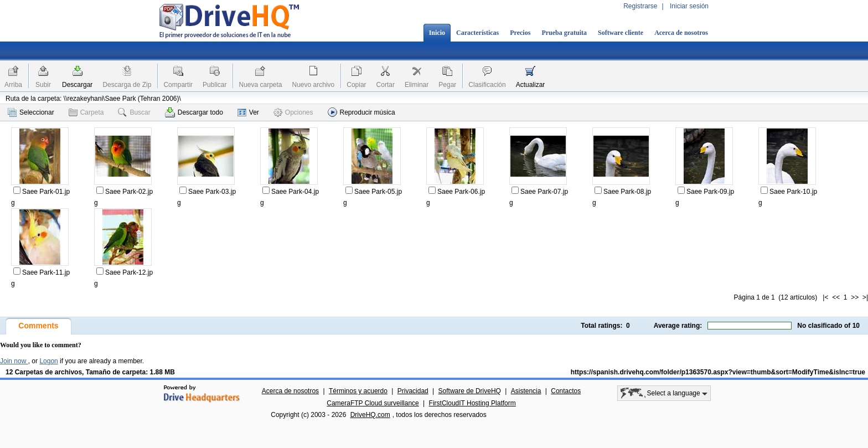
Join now (14, 361)
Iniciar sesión (689, 6)
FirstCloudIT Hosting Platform (472, 403)
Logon (48, 361)
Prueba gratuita (564, 33)
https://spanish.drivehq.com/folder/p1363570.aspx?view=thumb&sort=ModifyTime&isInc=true (718, 372)
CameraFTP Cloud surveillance (373, 403)
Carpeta (86, 112)
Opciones (293, 112)
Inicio (437, 33)
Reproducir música (361, 112)
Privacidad (413, 391)
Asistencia (526, 391)
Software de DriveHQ (470, 391)
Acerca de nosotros (681, 33)
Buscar (134, 112)
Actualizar (531, 85)
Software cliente (621, 33)
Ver (248, 112)
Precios (520, 33)
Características (477, 33)
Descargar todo (194, 112)
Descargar (77, 85)
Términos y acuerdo (358, 391)
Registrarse (640, 6)
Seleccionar (31, 112)
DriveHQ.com (370, 415)
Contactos (566, 391)
